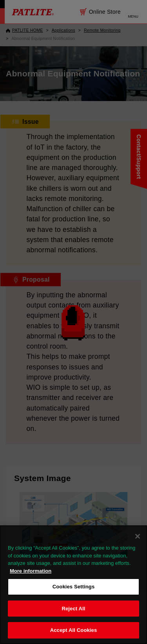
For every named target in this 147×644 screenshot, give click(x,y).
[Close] (138, 536)
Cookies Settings (74, 587)
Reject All (73, 609)
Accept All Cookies (74, 630)
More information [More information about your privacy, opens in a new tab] (31, 571)
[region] (73, 585)
